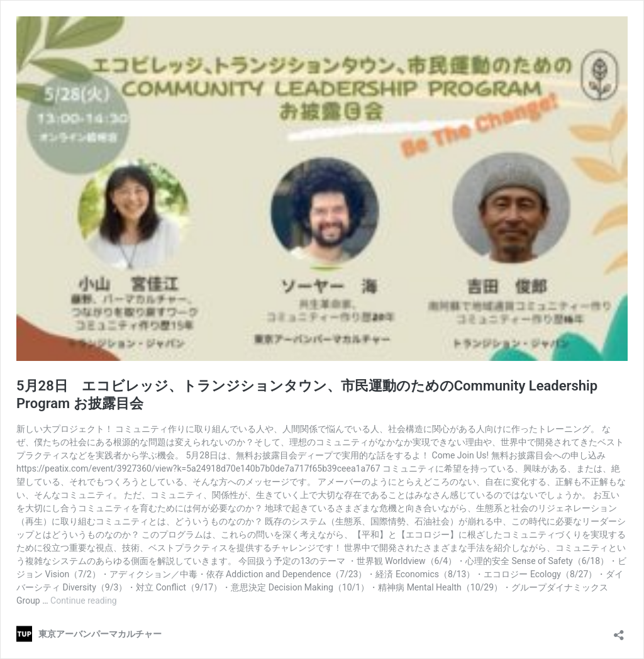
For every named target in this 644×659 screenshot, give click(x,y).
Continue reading (84, 601)
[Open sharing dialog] (619, 631)
